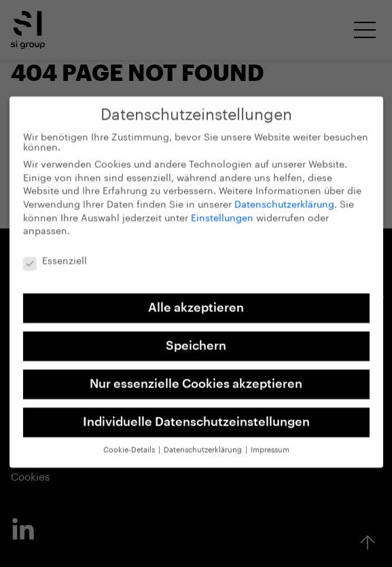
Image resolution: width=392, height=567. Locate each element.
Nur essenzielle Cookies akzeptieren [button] (196, 377)
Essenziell (55, 255)
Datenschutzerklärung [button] (204, 443)
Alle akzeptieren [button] (196, 300)
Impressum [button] (270, 443)
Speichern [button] (196, 338)
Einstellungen (222, 211)
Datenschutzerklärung (284, 198)
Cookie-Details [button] (130, 443)
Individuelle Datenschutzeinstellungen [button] (196, 415)
